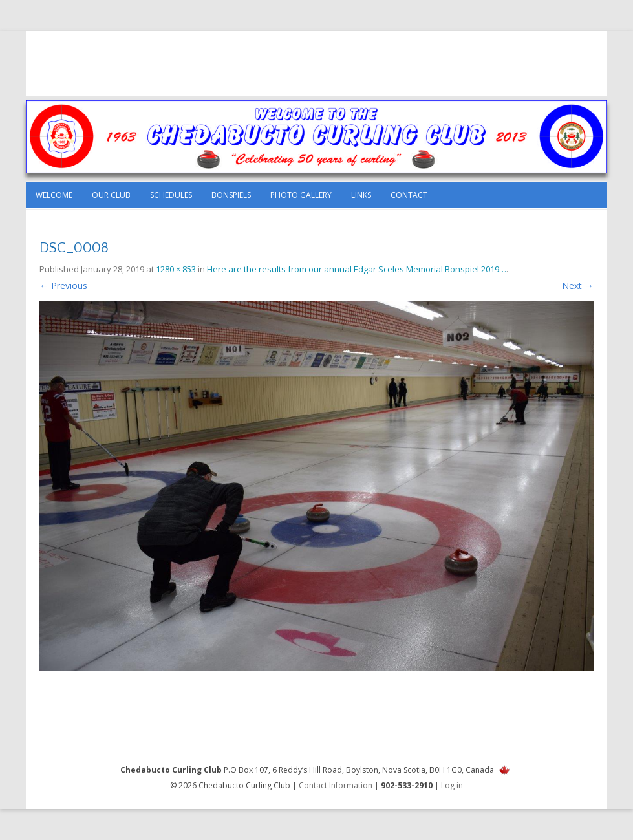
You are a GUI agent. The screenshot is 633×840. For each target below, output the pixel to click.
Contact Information (336, 785)
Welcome (54, 195)
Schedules (171, 195)
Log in (452, 785)
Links (361, 195)
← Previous (63, 285)
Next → (578, 285)
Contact (409, 195)
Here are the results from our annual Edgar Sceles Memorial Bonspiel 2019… (357, 269)
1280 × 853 (176, 269)
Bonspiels (231, 195)
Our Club (111, 195)
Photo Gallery (301, 195)
